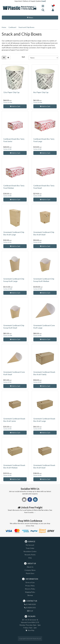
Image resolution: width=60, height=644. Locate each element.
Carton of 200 (7, 149)
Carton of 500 (37, 242)
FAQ (30, 558)
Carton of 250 (7, 242)
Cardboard (12, 27)
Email (30, 611)
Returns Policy (30, 589)
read (44, 1)
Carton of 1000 (8, 102)
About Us (30, 567)
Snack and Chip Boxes (26, 27)
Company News (30, 570)
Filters (30, 18)
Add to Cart (15, 106)
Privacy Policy (30, 586)
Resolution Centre (30, 551)
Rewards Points (30, 555)
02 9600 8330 (30, 604)
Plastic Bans (30, 573)
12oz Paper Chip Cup (11, 92)
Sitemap (30, 595)
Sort (23, 57)
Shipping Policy (30, 592)
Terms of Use (30, 582)
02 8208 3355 (30, 608)
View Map (30, 630)
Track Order (30, 548)
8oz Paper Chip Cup (41, 92)
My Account (30, 545)
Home (4, 27)
